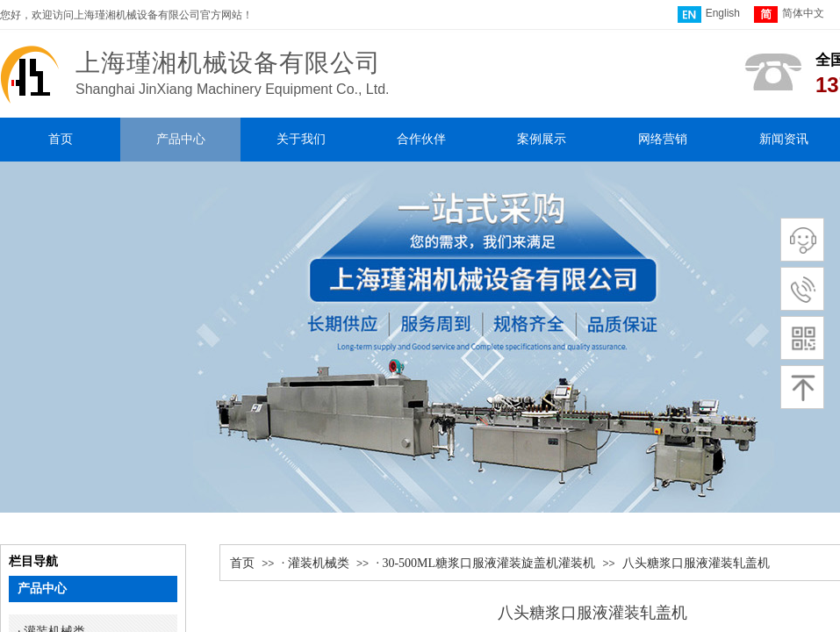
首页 (242, 563)
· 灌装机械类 (316, 563)
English (709, 14)
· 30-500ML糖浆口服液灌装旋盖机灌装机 (485, 563)
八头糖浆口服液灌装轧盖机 (696, 563)
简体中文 (789, 14)
